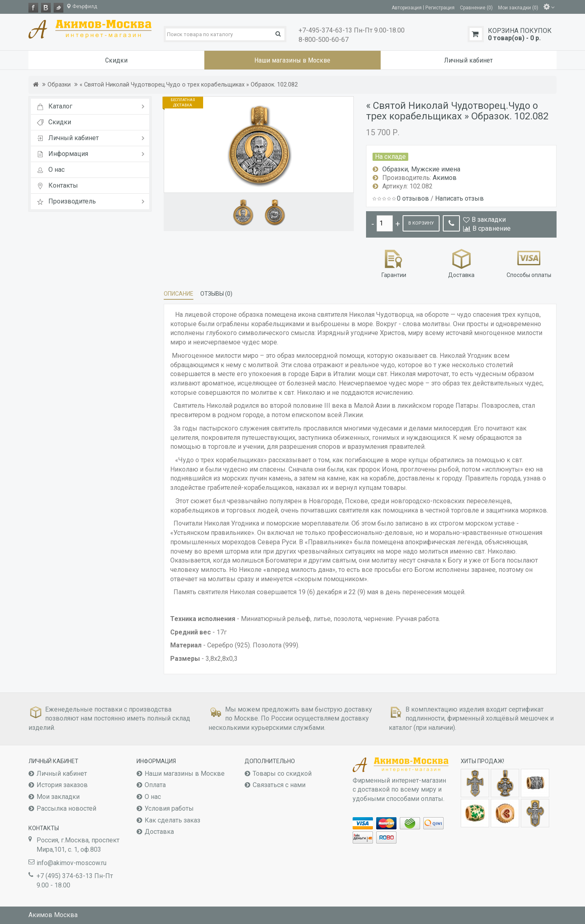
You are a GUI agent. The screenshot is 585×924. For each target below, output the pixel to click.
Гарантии (394, 263)
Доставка (461, 263)
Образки (59, 85)
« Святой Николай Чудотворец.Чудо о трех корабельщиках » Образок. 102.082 (189, 85)
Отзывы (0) (216, 294)
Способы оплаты (529, 263)
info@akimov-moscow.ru (71, 863)
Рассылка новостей (66, 808)
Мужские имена (436, 169)
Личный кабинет (62, 774)
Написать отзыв (459, 198)
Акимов (445, 178)
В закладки (489, 220)
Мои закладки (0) (518, 7)
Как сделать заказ (172, 820)
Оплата (155, 785)
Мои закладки (58, 797)
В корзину (421, 223)
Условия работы (169, 808)
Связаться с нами (279, 785)
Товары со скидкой (282, 774)
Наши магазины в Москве (185, 774)
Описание (179, 294)
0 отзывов (413, 198)
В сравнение (492, 228)
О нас (153, 797)
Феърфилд (82, 6)
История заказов (62, 785)
